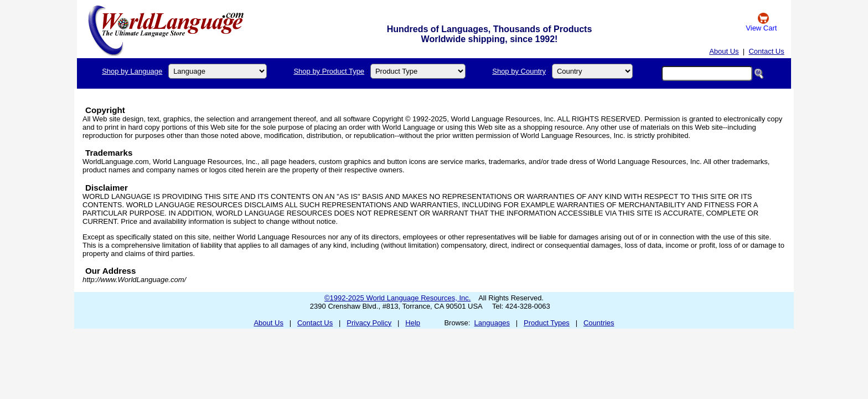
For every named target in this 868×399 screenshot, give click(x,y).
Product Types (547, 323)
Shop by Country (519, 71)
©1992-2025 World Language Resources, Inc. (397, 298)
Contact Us (766, 51)
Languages (492, 323)
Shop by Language (132, 71)
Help (413, 323)
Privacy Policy (369, 323)
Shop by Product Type (329, 71)
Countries (599, 323)
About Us (724, 51)
